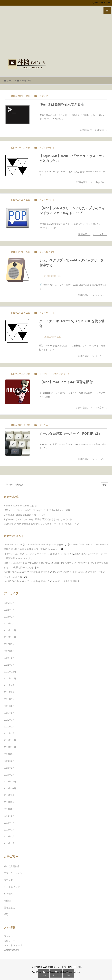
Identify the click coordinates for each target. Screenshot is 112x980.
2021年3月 (9, 720)
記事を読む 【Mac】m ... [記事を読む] (92, 408)
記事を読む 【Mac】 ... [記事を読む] (93, 234)
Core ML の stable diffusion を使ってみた (25, 515)
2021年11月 (10, 679)
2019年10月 (10, 788)
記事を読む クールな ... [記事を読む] (92, 459)
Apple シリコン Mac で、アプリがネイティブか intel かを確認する (38, 554)
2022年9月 (9, 644)
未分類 (7, 901)
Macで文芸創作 (12, 866)
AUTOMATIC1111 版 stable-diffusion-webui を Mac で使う (33, 545)
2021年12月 (10, 672)
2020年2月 (9, 768)
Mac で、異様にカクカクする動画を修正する (27, 563)
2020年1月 (9, 775)
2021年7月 (9, 699)
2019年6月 (9, 809)
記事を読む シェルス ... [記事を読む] (92, 295)
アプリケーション (48, 148)
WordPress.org (11, 950)
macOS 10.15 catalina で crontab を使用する (27, 572)
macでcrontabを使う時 (65, 581)
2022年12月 (10, 630)
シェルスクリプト (48, 252)
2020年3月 (9, 761)
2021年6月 (9, 706)
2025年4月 (9, 603)
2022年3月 (9, 665)
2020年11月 (10, 747)
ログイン (8, 936)
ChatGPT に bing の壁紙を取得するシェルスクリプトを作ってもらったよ (41, 524)
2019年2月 (9, 837)
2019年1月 (9, 843)
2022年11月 (10, 637)
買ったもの (45, 425)
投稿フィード (11, 941)
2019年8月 (9, 802)
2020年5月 (9, 754)
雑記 (6, 914)
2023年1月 (9, 624)
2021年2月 (9, 727)
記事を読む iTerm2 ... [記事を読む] (94, 130)
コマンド (44, 96)
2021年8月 (9, 692)
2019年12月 (10, 782)
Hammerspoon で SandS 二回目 (20, 506)
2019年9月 (9, 795)
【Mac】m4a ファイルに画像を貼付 (66, 382)
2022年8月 (9, 651)
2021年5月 (9, 713)
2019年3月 (9, 830)
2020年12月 (10, 740)
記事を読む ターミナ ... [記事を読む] (92, 356)
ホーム (10, 81)
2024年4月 (9, 610)
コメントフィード (13, 945)
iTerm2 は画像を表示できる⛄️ (62, 104)
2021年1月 (9, 733)
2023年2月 (9, 617)
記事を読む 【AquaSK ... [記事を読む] (92, 182)
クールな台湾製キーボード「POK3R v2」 (70, 433)
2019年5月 (9, 816)
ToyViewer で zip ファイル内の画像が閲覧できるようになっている (38, 519)
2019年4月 (9, 823)
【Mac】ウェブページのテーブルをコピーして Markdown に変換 (37, 510)
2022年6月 (9, 658)
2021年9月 (9, 685)
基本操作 (8, 894)
